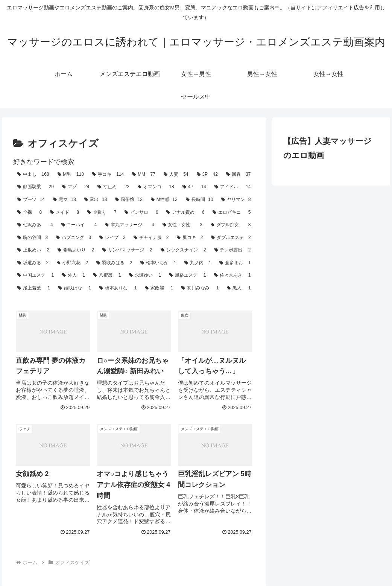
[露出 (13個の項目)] (96, 200)
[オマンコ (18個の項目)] (156, 187)
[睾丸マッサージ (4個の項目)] (129, 225)
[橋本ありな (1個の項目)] (118, 288)
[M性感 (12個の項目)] (164, 200)
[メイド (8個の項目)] (65, 213)
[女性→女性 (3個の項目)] (182, 225)
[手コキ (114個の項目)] (108, 175)
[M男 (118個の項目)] (71, 175)
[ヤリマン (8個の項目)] (236, 200)
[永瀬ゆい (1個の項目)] (145, 275)
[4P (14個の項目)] (194, 187)
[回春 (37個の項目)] (239, 175)
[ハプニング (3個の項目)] (74, 238)
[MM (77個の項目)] (144, 175)
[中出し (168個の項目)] (33, 175)
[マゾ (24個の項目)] (76, 187)
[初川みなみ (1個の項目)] (200, 288)
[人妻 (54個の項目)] (176, 175)
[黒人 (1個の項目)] (239, 288)
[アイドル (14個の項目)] (233, 187)
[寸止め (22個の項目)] (113, 187)
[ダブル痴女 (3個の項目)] (231, 225)
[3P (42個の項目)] (207, 175)
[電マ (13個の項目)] (65, 200)
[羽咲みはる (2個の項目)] (114, 263)
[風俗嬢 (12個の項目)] (129, 200)
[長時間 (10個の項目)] (200, 200)
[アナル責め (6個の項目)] (185, 213)
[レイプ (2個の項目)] (112, 238)
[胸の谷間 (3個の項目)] (33, 238)
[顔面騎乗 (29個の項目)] (36, 187)
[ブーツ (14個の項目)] (31, 200)
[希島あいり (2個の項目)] (76, 250)
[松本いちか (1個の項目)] (158, 263)
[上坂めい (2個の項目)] (33, 250)
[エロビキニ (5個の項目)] (232, 213)
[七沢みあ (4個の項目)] (35, 225)
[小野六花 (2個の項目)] (72, 263)
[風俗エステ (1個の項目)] (188, 275)
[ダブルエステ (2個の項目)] (231, 238)
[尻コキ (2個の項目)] (190, 238)
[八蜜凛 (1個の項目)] (107, 275)
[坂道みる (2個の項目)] (33, 263)
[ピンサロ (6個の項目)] (141, 213)
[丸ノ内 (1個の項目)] (198, 263)
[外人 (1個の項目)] (74, 275)
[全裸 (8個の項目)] (30, 213)
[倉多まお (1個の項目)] (235, 263)
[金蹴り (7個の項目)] (102, 213)
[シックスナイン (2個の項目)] (183, 250)
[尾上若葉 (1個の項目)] (34, 288)
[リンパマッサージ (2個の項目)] (127, 250)
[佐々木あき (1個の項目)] (232, 275)
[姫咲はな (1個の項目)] (75, 288)
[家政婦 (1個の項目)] (159, 288)
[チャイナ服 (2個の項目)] (151, 238)
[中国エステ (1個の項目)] (36, 275)
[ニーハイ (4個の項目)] (79, 225)
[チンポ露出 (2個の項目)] (233, 250)
